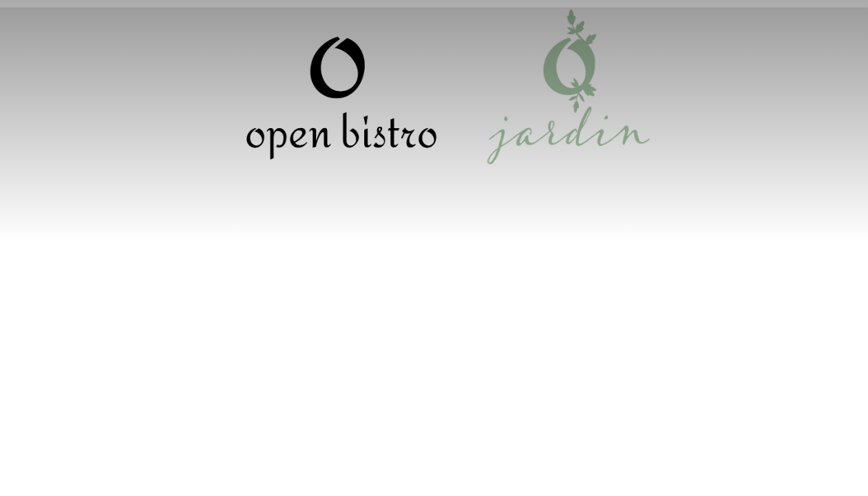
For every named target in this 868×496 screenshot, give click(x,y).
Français (729, 21)
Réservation (434, 22)
